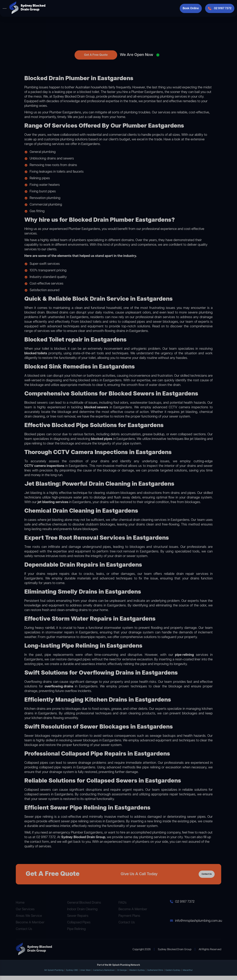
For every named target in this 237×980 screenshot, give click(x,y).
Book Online (191, 8)
